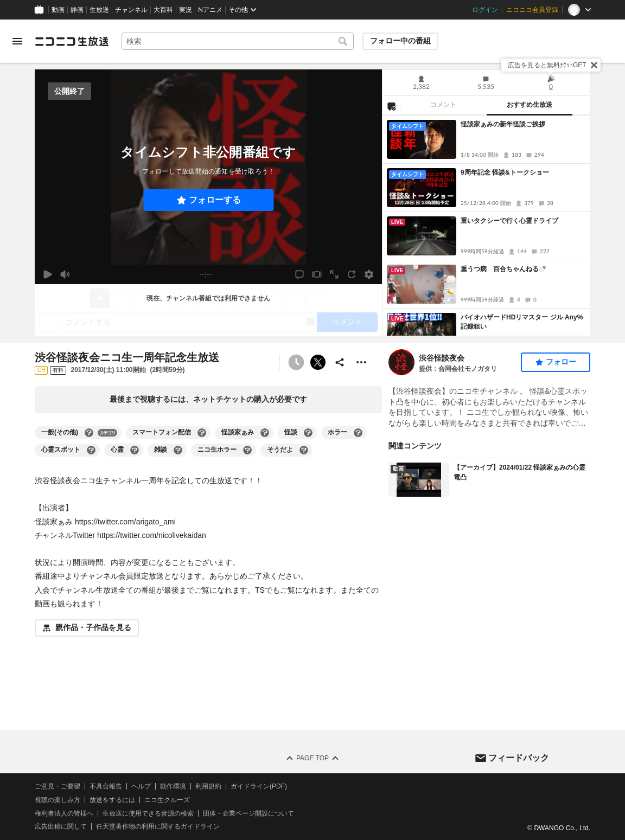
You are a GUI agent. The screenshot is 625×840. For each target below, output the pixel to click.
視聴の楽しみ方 (58, 800)
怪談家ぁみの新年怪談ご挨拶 (503, 124)
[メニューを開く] (17, 41)
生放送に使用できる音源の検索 (148, 813)
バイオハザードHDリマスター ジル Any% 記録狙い (523, 322)
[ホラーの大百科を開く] (358, 433)
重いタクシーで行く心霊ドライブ (509, 221)
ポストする (318, 362)
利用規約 (208, 786)
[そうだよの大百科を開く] (304, 450)
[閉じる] (594, 65)
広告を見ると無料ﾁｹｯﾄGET (547, 65)
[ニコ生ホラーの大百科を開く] (247, 450)
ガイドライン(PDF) (259, 786)
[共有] (340, 362)
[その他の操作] (361, 362)
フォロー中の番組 (400, 41)
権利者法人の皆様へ (64, 813)
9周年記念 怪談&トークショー (505, 172)
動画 (58, 10)
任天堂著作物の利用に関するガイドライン (158, 826)
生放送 (99, 10)
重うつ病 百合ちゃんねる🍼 (504, 269)
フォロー (561, 362)
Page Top (312, 758)
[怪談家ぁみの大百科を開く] (265, 433)
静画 (77, 10)
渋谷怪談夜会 (442, 358)
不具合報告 (106, 786)
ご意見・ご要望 (58, 786)
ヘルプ (141, 786)
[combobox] (238, 41)
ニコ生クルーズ (167, 800)
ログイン (485, 10)
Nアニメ (210, 10)
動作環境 (173, 786)
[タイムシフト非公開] (296, 362)
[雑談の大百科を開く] (178, 450)
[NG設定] (391, 106)
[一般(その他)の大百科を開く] (89, 433)
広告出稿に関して (61, 826)
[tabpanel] (486, 226)
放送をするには (112, 800)
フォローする (215, 200)
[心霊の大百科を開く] (135, 450)
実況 (186, 10)
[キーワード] (238, 41)
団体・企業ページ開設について (248, 813)
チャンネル (131, 10)
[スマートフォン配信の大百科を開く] (202, 433)
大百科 (163, 10)
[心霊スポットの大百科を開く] (91, 450)
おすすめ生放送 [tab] (530, 105)
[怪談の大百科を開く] (308, 433)
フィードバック (519, 757)
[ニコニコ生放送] (72, 41)
